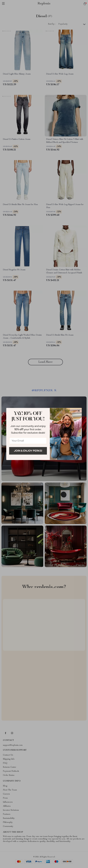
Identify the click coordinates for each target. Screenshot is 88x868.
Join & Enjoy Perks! (28, 451)
